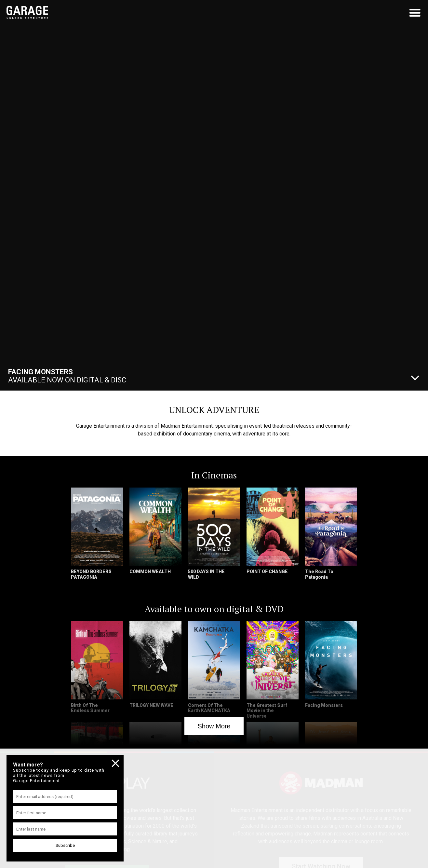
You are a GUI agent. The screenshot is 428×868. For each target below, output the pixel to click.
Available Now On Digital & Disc (67, 376)
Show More (214, 726)
